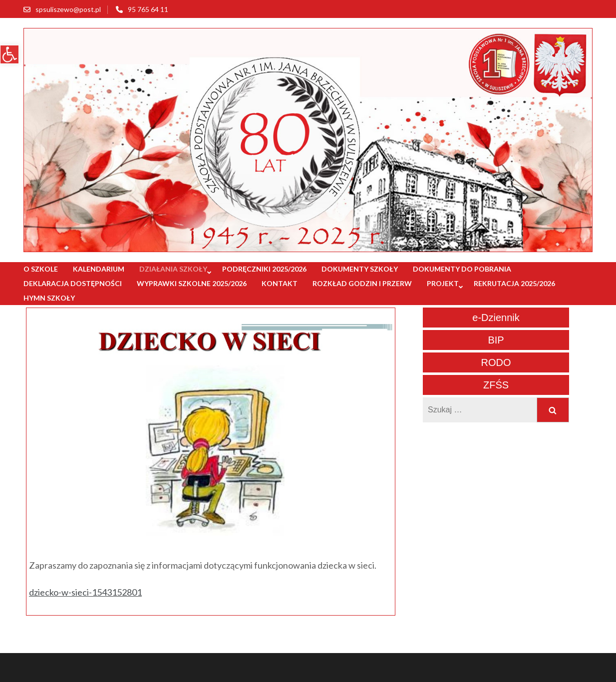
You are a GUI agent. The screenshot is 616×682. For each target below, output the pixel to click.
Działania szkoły (173, 269)
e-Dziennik (496, 318)
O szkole (41, 269)
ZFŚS (496, 385)
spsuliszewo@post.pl (68, 9)
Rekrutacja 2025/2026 (514, 283)
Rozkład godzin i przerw (362, 283)
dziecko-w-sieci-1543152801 (85, 592)
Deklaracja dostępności (73, 283)
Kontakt (280, 283)
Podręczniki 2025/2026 (264, 269)
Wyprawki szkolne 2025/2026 (192, 283)
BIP (496, 340)
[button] (9, 54)
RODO (496, 362)
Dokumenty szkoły (360, 269)
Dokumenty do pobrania (462, 269)
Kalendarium (99, 269)
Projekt (443, 283)
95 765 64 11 (148, 9)
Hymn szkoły (49, 298)
